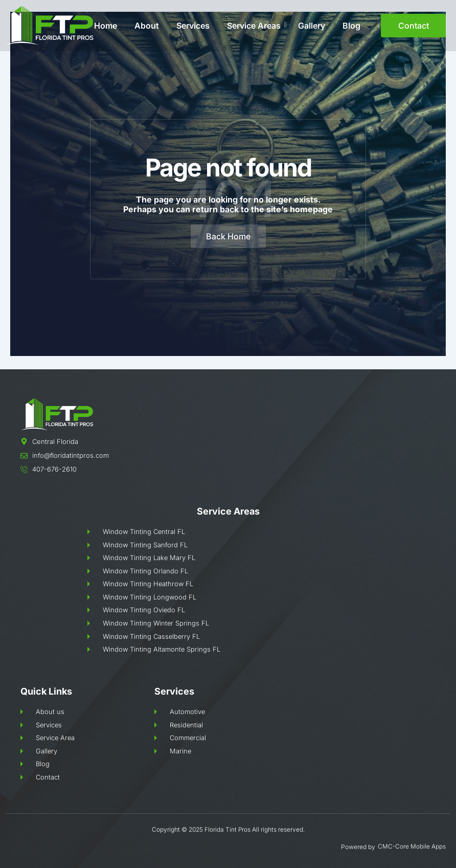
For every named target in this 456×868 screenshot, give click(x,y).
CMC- (386, 847)
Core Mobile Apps (420, 847)
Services (193, 26)
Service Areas (256, 26)
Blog (351, 26)
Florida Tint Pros (227, 830)
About (147, 26)
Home (106, 26)
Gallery (312, 26)
